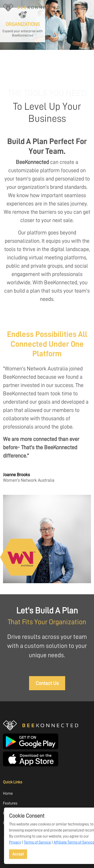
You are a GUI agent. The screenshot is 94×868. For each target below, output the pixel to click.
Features (10, 803)
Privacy (15, 842)
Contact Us (47, 683)
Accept (18, 854)
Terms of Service (37, 842)
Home (8, 793)
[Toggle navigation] (84, 7)
